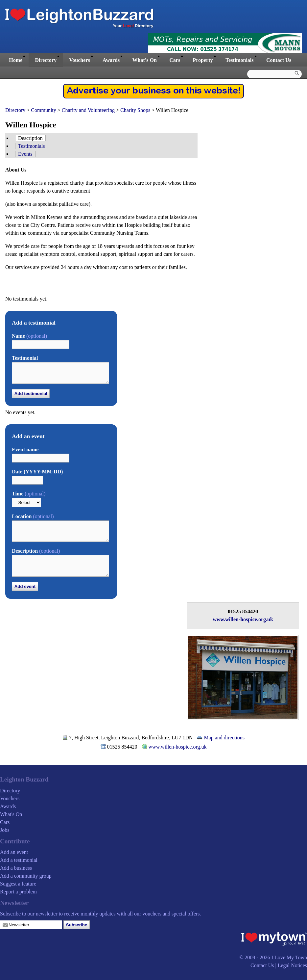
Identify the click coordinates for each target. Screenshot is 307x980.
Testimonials (240, 60)
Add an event (14, 852)
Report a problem (18, 892)
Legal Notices (292, 965)
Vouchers (79, 60)
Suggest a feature (18, 884)
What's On (145, 60)
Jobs (5, 830)
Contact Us (279, 60)
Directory (46, 60)
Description (30, 138)
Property (203, 60)
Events (25, 154)
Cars (175, 60)
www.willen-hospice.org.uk (243, 619)
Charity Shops (135, 110)
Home (16, 60)
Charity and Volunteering (88, 110)
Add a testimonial (19, 860)
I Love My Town (289, 957)
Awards (111, 60)
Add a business (16, 868)
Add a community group (26, 876)
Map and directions (224, 738)
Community (43, 110)
